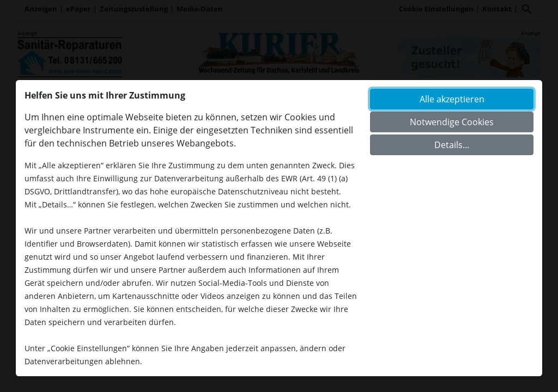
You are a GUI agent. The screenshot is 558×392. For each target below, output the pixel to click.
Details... (452, 145)
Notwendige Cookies (452, 122)
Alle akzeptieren (452, 99)
